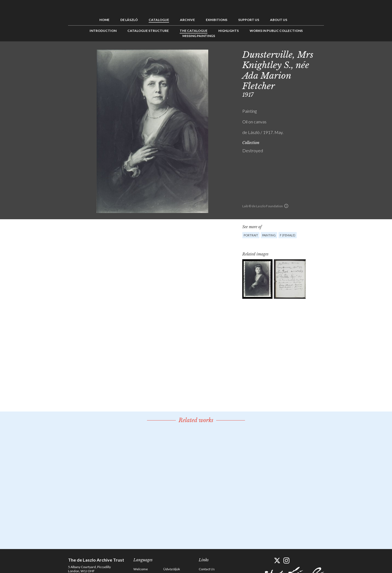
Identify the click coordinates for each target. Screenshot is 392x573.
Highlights (229, 31)
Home (104, 20)
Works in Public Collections (276, 31)
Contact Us (207, 569)
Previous (333, 54)
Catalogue (159, 20)
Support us (249, 20)
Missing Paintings (199, 36)
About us (279, 20)
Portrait (251, 235)
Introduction (103, 31)
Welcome (141, 569)
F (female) (288, 235)
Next (350, 54)
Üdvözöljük (172, 569)
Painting (269, 235)
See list (342, 54)
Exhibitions (217, 20)
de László (129, 20)
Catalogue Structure (148, 31)
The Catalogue (194, 31)
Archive (187, 20)
